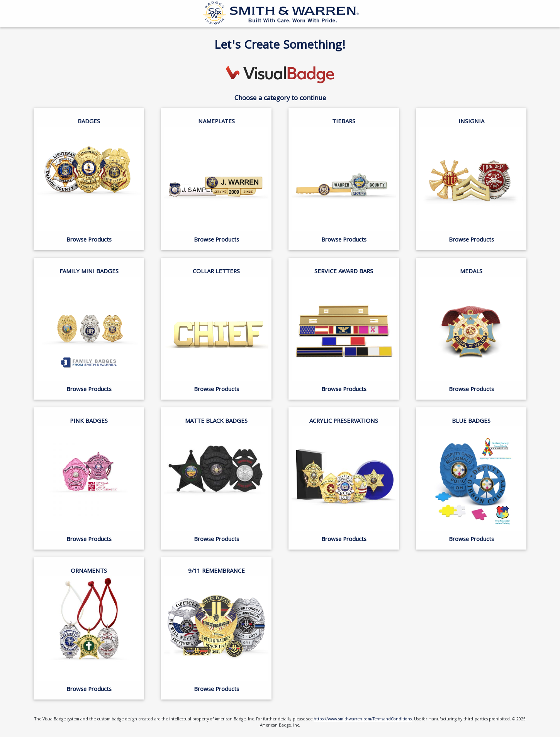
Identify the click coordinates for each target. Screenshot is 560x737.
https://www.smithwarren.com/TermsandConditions (363, 720)
